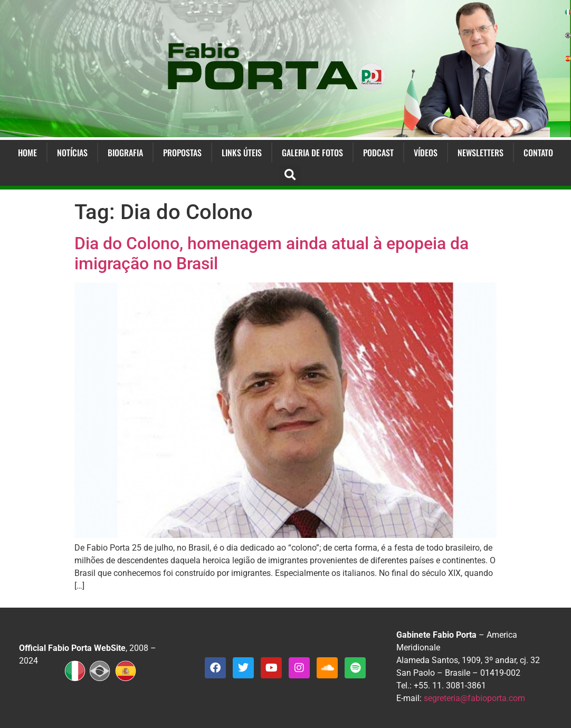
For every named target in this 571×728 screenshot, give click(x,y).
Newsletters (480, 153)
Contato (538, 153)
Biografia (125, 153)
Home (27, 153)
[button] (290, 176)
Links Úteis (242, 153)
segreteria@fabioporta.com (474, 698)
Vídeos (426, 153)
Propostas (182, 153)
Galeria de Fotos (312, 153)
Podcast (378, 153)
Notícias (72, 153)
